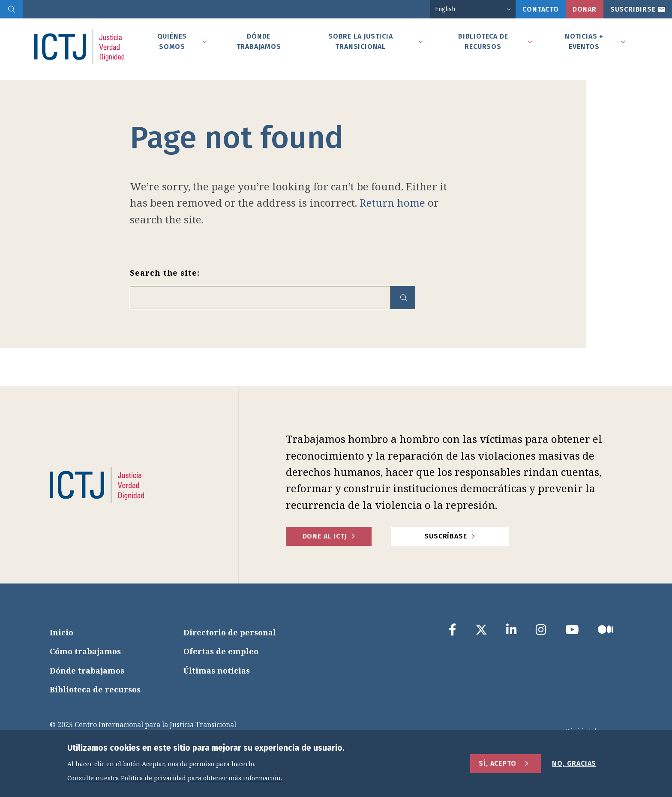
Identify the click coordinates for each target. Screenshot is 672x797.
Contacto (540, 9)
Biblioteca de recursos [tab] (483, 41)
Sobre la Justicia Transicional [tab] (361, 41)
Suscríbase (445, 536)
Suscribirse (633, 9)
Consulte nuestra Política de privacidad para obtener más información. (175, 779)
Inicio (61, 632)
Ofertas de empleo (221, 651)
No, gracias (574, 764)
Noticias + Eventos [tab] (584, 41)
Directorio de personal (230, 632)
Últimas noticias (217, 671)
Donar (585, 9)
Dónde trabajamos (87, 671)
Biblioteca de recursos (95, 689)
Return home (392, 203)
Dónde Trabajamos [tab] (259, 41)
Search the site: (165, 273)
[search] (12, 9)
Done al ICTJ (325, 536)
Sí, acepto (497, 764)
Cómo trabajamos (85, 651)
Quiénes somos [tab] (172, 41)
